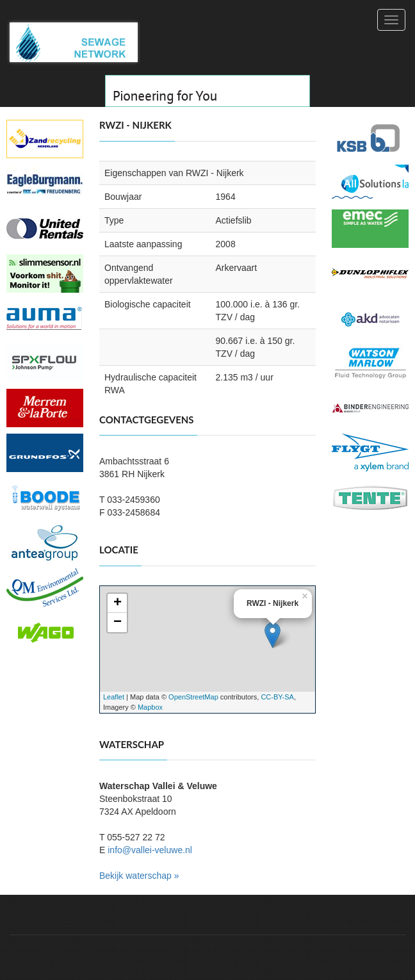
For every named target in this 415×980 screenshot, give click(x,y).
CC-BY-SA (277, 697)
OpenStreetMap (193, 697)
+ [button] (118, 603)
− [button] (118, 623)
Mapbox (150, 707)
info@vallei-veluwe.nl (150, 850)
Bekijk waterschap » (139, 876)
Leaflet (114, 697)
